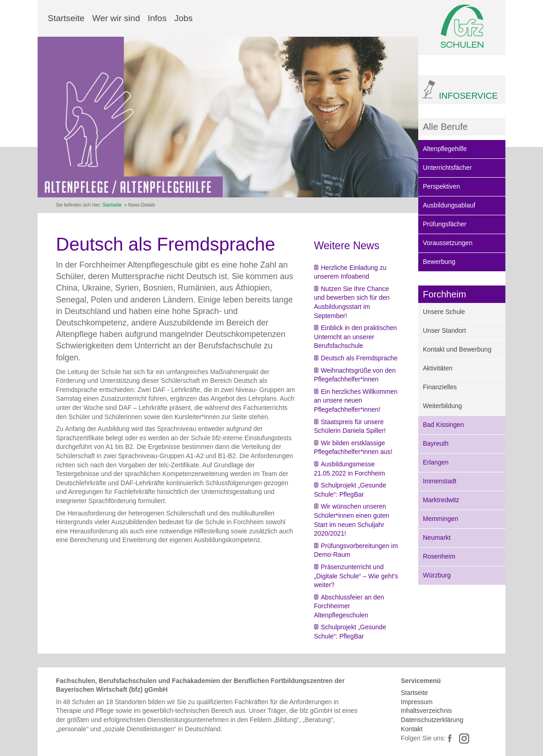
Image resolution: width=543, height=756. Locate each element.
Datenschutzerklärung (432, 720)
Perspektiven (441, 186)
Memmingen (440, 519)
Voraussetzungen (448, 243)
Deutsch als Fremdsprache (359, 358)
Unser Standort (444, 330)
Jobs (183, 18)
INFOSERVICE (468, 96)
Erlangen (436, 462)
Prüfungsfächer (445, 224)
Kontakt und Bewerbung (457, 349)
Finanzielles (440, 387)
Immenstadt (440, 481)
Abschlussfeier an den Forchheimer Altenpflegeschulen (349, 606)
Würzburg (437, 575)
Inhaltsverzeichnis (426, 711)
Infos (157, 18)
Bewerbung (439, 262)
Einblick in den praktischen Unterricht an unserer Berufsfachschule (356, 337)
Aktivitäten (438, 368)
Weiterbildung (442, 406)
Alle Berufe (445, 127)
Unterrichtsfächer (447, 168)
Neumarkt (437, 538)
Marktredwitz (441, 500)
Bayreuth (436, 443)
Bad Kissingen (443, 425)
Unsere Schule (444, 312)
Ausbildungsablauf (449, 205)
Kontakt (412, 729)
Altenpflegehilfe (445, 149)
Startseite (66, 18)
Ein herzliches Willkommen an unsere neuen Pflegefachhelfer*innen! (356, 400)
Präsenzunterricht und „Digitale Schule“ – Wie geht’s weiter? (356, 576)
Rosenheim (439, 556)
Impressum (417, 702)
